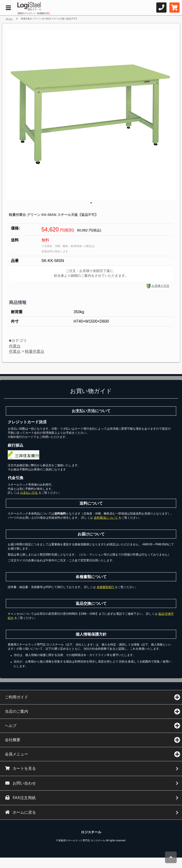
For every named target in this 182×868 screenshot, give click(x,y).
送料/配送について (106, 518)
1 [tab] (91, 203)
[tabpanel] (91, 114)
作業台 (15, 346)
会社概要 (13, 740)
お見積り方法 (158, 286)
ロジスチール (91, 832)
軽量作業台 (35, 351)
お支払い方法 (29, 493)
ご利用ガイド (16, 697)
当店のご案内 (16, 711)
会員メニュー (16, 754)
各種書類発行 (106, 587)
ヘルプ (11, 726)
